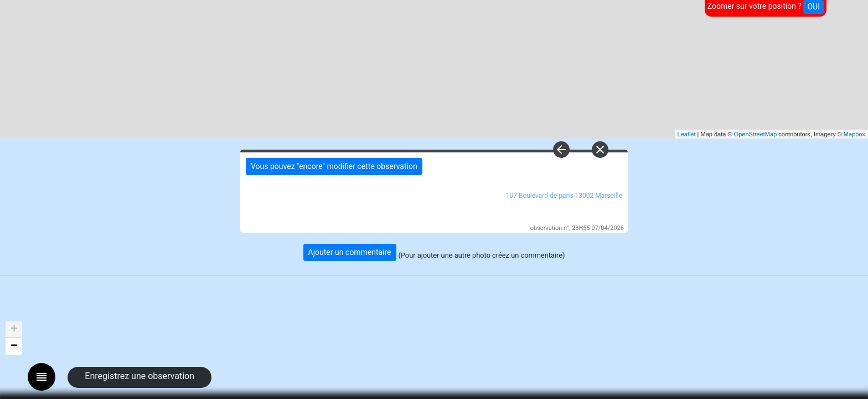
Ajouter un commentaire (350, 252)
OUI (813, 7)
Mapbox (854, 134)
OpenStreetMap (756, 134)
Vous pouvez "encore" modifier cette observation (334, 166)
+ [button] (14, 330)
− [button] (14, 346)
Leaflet (687, 134)
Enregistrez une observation (139, 376)
